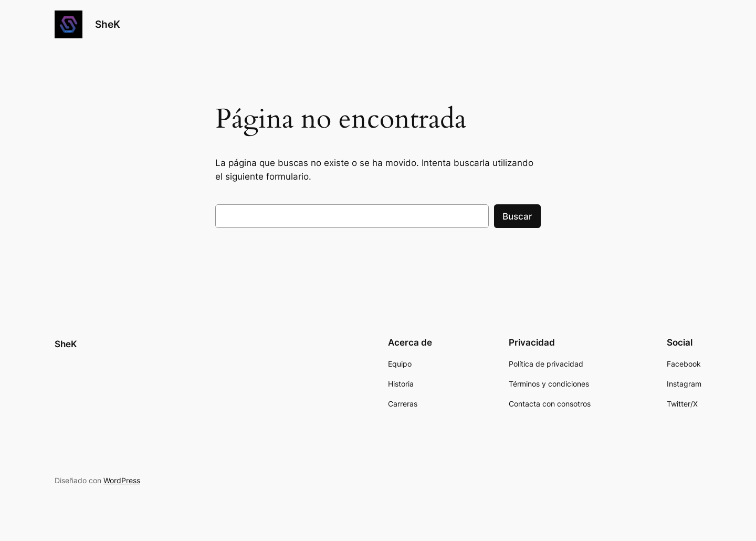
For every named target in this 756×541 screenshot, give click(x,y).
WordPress (122, 480)
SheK (108, 24)
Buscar (517, 216)
